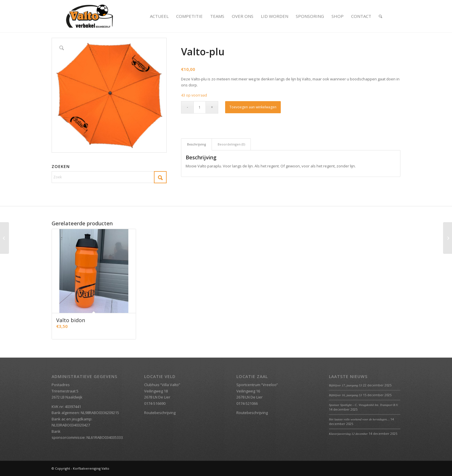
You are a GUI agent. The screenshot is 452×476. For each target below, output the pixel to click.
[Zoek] (381, 16)
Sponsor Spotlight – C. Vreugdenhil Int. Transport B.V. (364, 405)
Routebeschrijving (160, 413)
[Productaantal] (200, 107)
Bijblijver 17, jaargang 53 (345, 385)
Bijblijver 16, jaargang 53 (345, 395)
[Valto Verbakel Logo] (90, 16)
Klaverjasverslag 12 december (348, 434)
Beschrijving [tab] (197, 144)
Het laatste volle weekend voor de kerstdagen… (359, 419)
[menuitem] (159, 16)
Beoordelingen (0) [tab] (231, 144)
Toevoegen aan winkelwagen (253, 107)
